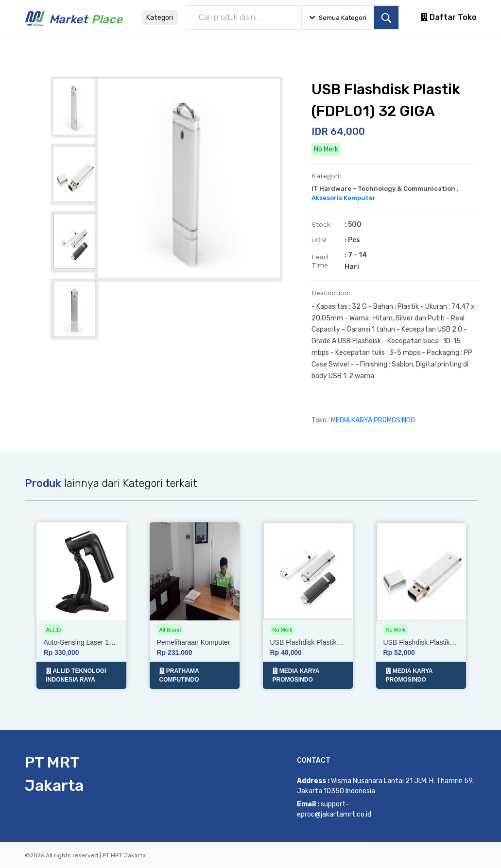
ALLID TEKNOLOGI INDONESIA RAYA (76, 675)
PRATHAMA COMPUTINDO (179, 675)
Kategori (160, 18)
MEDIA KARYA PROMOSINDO (373, 420)
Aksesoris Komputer (344, 198)
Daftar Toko (449, 17)
